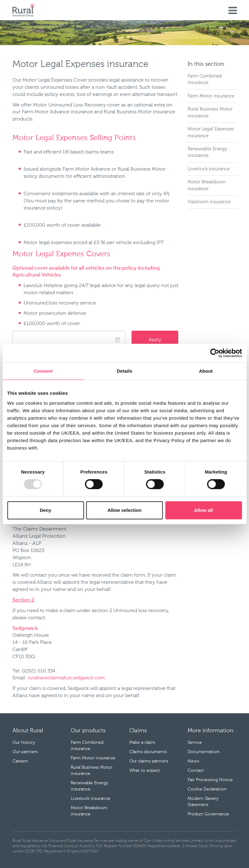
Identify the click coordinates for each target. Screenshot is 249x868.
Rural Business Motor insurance (210, 112)
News (193, 761)
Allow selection (124, 510)
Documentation (204, 752)
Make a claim (142, 743)
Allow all (204, 510)
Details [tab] (125, 371)
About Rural (28, 731)
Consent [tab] (43, 371)
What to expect (145, 771)
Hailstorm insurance (209, 202)
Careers (20, 761)
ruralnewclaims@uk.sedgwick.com (66, 678)
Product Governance (208, 814)
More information (211, 731)
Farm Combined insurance (205, 79)
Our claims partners (149, 761)
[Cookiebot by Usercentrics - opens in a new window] (215, 353)
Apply (155, 340)
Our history (24, 743)
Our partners (25, 752)
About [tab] (206, 371)
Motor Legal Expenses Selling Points (74, 138)
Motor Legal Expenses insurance (211, 132)
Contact (196, 771)
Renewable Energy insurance (207, 152)
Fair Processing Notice (210, 780)
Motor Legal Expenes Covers (61, 254)
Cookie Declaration (207, 789)
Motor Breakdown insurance (207, 185)
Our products (88, 731)
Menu (233, 11)
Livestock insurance (209, 169)
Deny (46, 510)
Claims (138, 731)
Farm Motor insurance (211, 96)
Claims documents (148, 752)
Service (195, 743)
